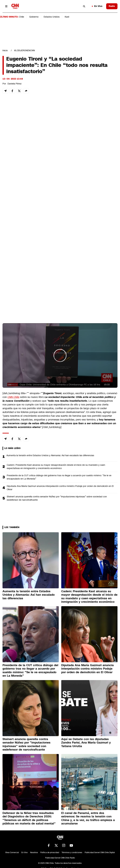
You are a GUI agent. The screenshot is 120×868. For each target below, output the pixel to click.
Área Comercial (12, 852)
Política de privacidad (50, 852)
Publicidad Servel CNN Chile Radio (60, 858)
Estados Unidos (52, 17)
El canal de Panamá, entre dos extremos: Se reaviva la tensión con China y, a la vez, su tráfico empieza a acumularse (88, 818)
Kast (67, 17)
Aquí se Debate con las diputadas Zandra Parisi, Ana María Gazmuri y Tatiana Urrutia (86, 743)
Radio (112, 6)
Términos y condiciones (72, 852)
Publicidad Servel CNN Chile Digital (100, 852)
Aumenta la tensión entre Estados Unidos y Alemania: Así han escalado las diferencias (50, 455)
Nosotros (34, 852)
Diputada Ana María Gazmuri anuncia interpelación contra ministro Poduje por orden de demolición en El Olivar (60, 488)
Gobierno (34, 17)
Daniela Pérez (15, 84)
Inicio (5, 50)
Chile (22, 17)
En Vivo (97, 6)
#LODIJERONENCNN (25, 50)
